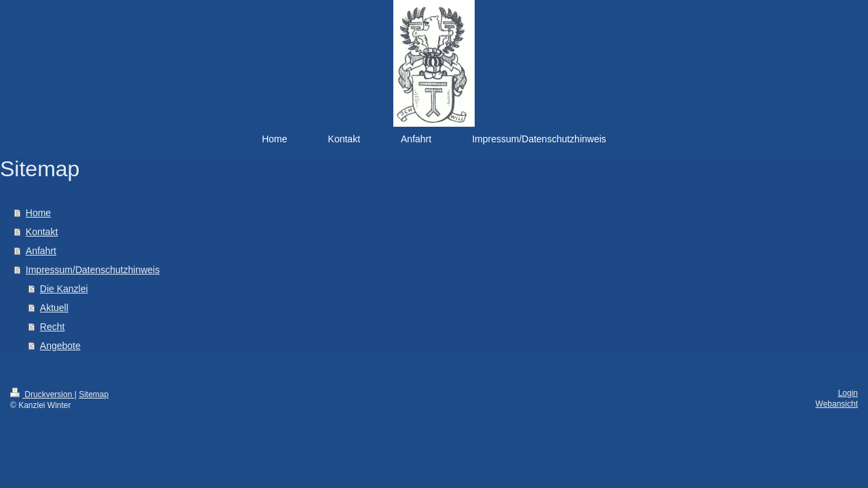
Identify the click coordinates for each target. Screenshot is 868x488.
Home (38, 213)
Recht (53, 327)
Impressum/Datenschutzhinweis (93, 270)
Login (848, 393)
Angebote (60, 346)
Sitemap (94, 394)
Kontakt (42, 232)
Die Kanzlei (64, 289)
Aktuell (54, 308)
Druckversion (42, 394)
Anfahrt (41, 251)
